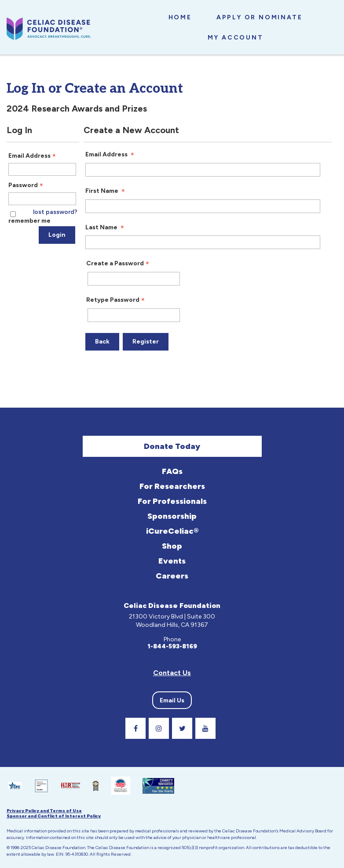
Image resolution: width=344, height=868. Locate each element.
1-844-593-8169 (172, 647)
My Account (236, 38)
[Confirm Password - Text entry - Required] (134, 315)
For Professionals (172, 501)
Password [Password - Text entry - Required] (27, 185)
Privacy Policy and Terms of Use (44, 811)
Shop (172, 546)
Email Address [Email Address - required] (111, 155)
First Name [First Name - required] (106, 191)
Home (180, 17)
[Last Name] (203, 242)
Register (146, 342)
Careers (172, 576)
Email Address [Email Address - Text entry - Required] (33, 156)
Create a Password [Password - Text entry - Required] (119, 264)
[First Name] (203, 206)
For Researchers (172, 486)
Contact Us (172, 673)
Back (102, 342)
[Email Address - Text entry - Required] (42, 169)
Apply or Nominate (260, 17)
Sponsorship (172, 516)
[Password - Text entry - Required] (42, 199)
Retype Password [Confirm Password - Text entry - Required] (116, 300)
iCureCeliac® (172, 531)
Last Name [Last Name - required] (106, 228)
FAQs (172, 471)
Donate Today (172, 446)
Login (57, 235)
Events (172, 561)
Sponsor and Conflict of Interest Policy (54, 816)
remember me (29, 221)
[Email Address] (203, 170)
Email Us (172, 700)
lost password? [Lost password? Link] (55, 212)
